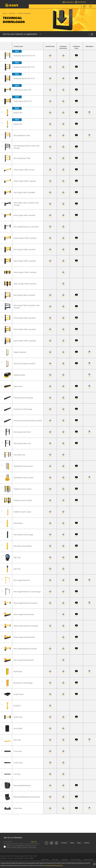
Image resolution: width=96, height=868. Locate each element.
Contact (64, 843)
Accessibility (65, 860)
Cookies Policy (45, 860)
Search (92, 34)
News (72, 843)
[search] (83, 6)
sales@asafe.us (70, 2)
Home (5, 13)
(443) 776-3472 (82, 2)
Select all (6, 47)
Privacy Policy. (59, 865)
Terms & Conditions (76, 860)
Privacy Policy (55, 860)
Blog (79, 843)
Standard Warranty (88, 860)
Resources (12, 13)
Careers (87, 843)
